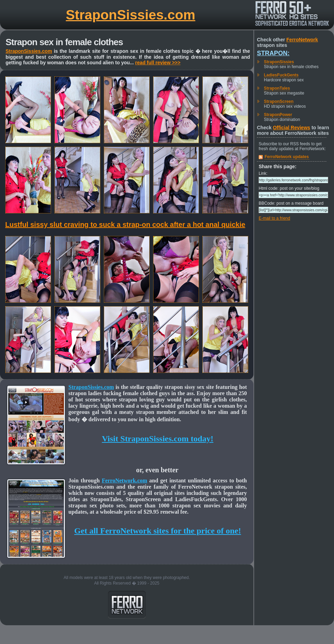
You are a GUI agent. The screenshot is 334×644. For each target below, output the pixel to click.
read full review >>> (158, 63)
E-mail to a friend (274, 218)
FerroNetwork (302, 40)
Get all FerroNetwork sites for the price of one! (158, 531)
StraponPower (278, 115)
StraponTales (277, 88)
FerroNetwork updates (287, 157)
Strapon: (273, 53)
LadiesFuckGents (281, 75)
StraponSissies (279, 62)
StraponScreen (279, 101)
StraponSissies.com (131, 15)
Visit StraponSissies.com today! (157, 439)
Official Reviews (291, 128)
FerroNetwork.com (124, 480)
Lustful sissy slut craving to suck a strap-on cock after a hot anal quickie (125, 225)
